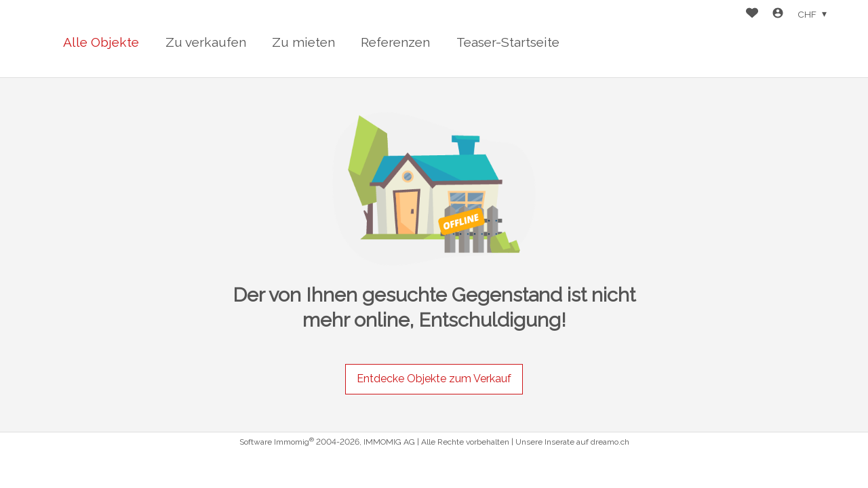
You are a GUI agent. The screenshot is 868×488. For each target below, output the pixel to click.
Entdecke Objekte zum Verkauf (434, 379)
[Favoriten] (752, 15)
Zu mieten (303, 42)
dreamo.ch (610, 442)
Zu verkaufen (206, 42)
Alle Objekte (101, 42)
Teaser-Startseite (508, 42)
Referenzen (395, 42)
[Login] (778, 15)
